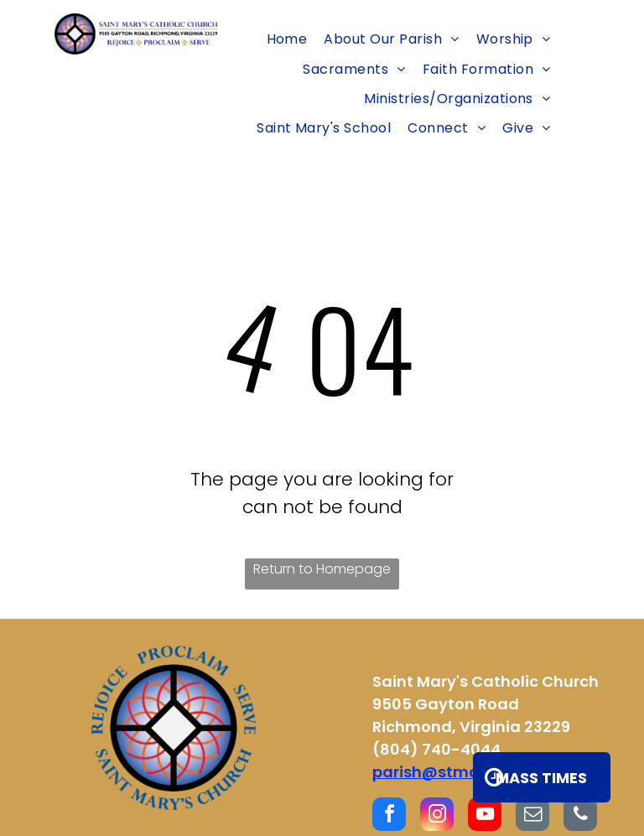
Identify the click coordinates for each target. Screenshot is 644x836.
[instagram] (437, 816)
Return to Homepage (322, 569)
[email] (532, 816)
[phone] (580, 816)
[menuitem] (287, 39)
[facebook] (389, 816)
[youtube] (485, 816)
